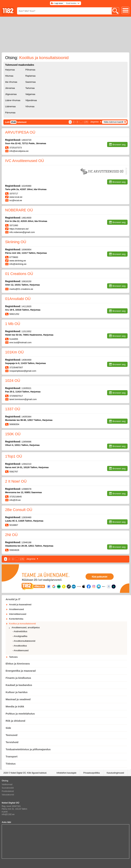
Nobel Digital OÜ (18, 773)
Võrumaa (30, 106)
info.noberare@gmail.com (22, 232)
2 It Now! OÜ (16, 481)
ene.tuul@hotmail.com (20, 342)
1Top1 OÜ (14, 456)
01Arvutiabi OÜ (18, 299)
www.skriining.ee (18, 261)
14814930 (26, 218)
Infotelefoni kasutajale (66, 773)
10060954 (26, 250)
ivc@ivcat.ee (16, 200)
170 (86, 122)
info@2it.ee (15, 500)
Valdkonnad (7, 784)
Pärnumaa (10, 113)
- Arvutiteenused (20, 650)
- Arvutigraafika (20, 636)
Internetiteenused (18, 614)
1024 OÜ (13, 381)
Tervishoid (12, 742)
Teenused (12, 735)
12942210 (26, 464)
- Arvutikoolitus (20, 646)
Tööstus (11, 764)
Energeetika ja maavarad (21, 671)
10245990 (26, 186)
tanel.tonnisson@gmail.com (23, 399)
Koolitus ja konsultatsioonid (22, 624)
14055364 (26, 417)
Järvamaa (10, 88)
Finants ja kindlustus (18, 678)
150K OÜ (13, 434)
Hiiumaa (9, 76)
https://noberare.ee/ (19, 229)
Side (8, 728)
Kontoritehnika (16, 619)
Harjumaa (10, 70)
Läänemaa (10, 106)
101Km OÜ (14, 352)
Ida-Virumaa (11, 82)
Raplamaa (30, 76)
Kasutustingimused (115, 773)
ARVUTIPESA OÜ (20, 132)
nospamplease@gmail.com (23, 371)
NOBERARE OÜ (19, 210)
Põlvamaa (30, 70)
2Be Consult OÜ (19, 510)
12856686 (26, 442)
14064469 (26, 360)
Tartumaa (30, 88)
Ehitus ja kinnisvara (18, 664)
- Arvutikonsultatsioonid (24, 641)
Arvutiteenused (16, 609)
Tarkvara (13, 657)
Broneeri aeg (119, 145)
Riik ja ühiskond (15, 721)
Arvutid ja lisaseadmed (20, 605)
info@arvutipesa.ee (19, 151)
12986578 (26, 489)
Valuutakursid (8, 795)
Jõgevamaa (11, 94)
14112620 (26, 306)
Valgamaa (30, 94)
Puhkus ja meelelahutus (20, 714)
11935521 (26, 388)
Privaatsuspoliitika (92, 773)
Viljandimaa (31, 100)
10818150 (26, 281)
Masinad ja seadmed (18, 699)
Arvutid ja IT (13, 599)
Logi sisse (59, 3)
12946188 (26, 542)
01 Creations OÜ (19, 274)
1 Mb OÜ (13, 324)
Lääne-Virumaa (13, 100)
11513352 (26, 331)
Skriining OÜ (16, 242)
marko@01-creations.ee (21, 289)
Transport (12, 756)
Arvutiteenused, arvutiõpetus (26, 627)
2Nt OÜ (11, 535)
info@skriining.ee (18, 264)
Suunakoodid (8, 788)
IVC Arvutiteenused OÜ (24, 161)
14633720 (26, 140)
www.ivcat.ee (16, 197)
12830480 (26, 517)
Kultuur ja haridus (17, 692)
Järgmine (94, 122)
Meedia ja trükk (15, 706)
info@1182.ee (8, 814)
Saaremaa (31, 82)
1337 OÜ (13, 409)
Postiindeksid (8, 791)
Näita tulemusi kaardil (114, 122)
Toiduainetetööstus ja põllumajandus (28, 749)
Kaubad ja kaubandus (19, 685)
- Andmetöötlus (20, 631)
